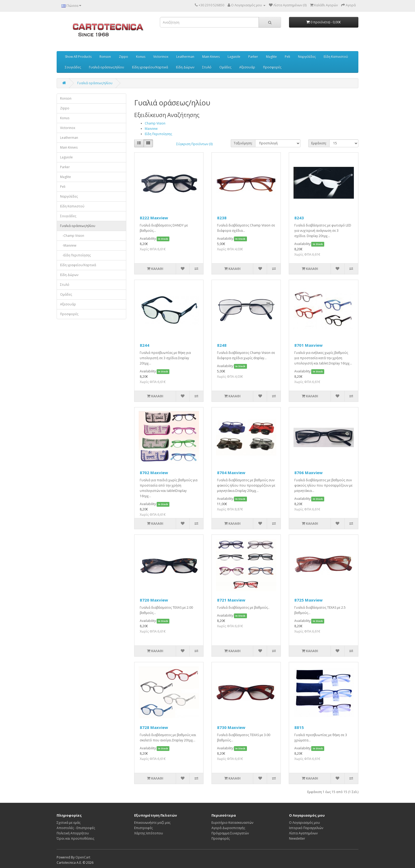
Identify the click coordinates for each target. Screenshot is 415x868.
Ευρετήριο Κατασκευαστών (232, 823)
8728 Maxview (154, 727)
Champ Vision (155, 123)
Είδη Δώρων (185, 67)
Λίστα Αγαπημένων (303, 833)
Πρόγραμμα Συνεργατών (230, 833)
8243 (299, 218)
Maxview (151, 129)
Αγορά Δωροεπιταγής (228, 828)
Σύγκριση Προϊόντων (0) (194, 144)
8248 (222, 345)
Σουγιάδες (73, 67)
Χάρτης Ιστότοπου (149, 833)
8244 (145, 345)
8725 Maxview (308, 600)
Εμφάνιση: (319, 143)
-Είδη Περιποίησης (75, 255)
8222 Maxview (154, 218)
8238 (222, 218)
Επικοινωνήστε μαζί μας (152, 823)
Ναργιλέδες (307, 57)
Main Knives (211, 57)
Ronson (105, 57)
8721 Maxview (231, 600)
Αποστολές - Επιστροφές (76, 828)
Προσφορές (272, 67)
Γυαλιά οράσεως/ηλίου (107, 67)
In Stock (163, 239)
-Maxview (68, 245)
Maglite (271, 57)
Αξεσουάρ (247, 67)
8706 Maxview (308, 473)
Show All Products (78, 57)
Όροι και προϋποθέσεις (75, 838)
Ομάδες (225, 67)
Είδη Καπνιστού (336, 57)
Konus (141, 57)
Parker (253, 57)
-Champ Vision (72, 236)
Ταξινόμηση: (243, 143)
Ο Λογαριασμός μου (305, 823)
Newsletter (297, 838)
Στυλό (207, 67)
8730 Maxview (231, 727)
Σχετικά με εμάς (69, 823)
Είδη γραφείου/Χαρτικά (150, 67)
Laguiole (234, 57)
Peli (287, 57)
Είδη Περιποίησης (158, 134)
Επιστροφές (143, 828)
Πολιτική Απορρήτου (73, 833)
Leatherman (185, 57)
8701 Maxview (308, 345)
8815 (299, 727)
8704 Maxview (231, 473)
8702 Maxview (154, 473)
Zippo (123, 57)
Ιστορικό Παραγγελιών (306, 828)
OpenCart (83, 857)
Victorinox (161, 57)
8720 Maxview (154, 600)
